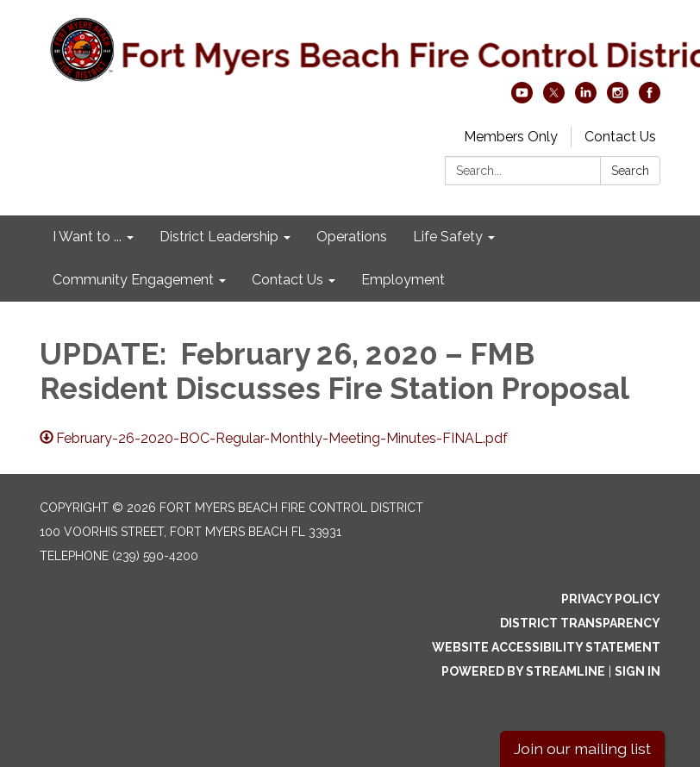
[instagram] (618, 99)
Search (630, 171)
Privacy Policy (611, 599)
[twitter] (554, 99)
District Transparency (580, 623)
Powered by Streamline (523, 671)
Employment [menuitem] (403, 280)
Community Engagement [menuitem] (133, 280)
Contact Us (620, 137)
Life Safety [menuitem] (448, 237)
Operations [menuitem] (352, 237)
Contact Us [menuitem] (287, 280)
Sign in (637, 671)
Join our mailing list (582, 748)
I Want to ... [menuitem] (87, 237)
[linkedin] (586, 99)
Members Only (511, 137)
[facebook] (650, 99)
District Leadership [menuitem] (219, 237)
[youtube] (522, 99)
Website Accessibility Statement (546, 647)
